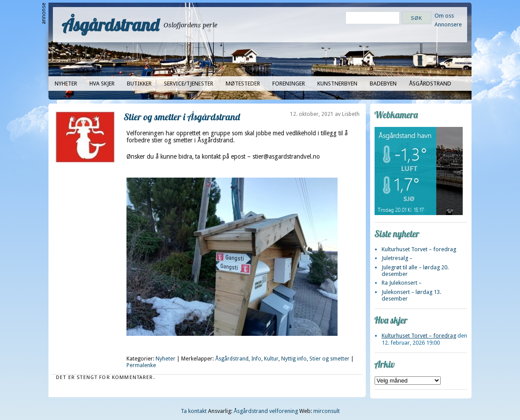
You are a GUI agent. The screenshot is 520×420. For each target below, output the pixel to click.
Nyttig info (294, 359)
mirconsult (327, 411)
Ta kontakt (194, 411)
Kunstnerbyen (337, 84)
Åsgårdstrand (110, 25)
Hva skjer (102, 84)
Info (256, 359)
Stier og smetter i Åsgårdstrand (182, 117)
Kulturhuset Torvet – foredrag (419, 249)
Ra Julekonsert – (402, 283)
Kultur (271, 359)
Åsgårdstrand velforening (266, 411)
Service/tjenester (189, 84)
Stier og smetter (329, 359)
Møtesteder (243, 84)
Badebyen (383, 84)
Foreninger (289, 84)
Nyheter (66, 84)
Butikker (139, 84)
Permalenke (141, 365)
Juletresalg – (397, 258)
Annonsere (448, 24)
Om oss (444, 16)
